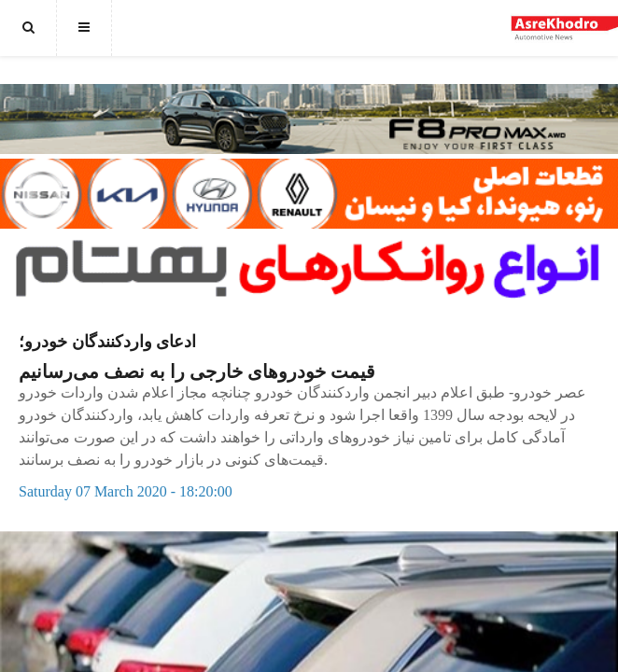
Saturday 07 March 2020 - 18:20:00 (126, 491)
